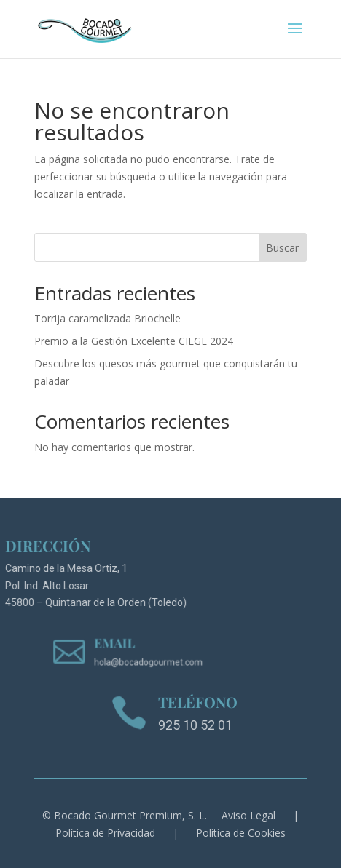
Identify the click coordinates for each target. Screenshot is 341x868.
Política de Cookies (241, 833)
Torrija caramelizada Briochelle (107, 318)
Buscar (282, 248)
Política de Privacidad (105, 833)
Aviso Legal (248, 815)
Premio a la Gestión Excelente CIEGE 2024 (134, 341)
